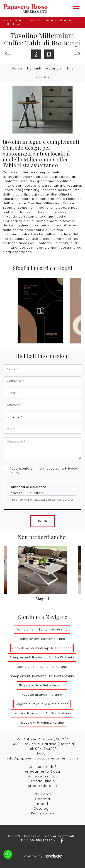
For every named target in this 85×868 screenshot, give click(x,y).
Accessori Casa (25, 20)
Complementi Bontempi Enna (42, 639)
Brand (43, 804)
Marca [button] (17, 68)
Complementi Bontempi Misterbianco (42, 648)
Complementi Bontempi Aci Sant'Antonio (42, 657)
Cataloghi (43, 809)
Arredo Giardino (42, 786)
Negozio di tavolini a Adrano (42, 723)
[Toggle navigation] (76, 8)
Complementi (47, 20)
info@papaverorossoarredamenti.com (42, 758)
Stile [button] (70, 68)
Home (7, 20)
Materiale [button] (54, 68)
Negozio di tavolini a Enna (42, 695)
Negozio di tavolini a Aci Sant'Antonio (42, 713)
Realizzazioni (43, 813)
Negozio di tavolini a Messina (42, 685)
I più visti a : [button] (43, 77)
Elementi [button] (34, 68)
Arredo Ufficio (43, 781)
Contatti (43, 799)
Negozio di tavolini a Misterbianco (42, 704)
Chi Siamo (43, 794)
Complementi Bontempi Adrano (42, 667)
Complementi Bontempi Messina (42, 629)
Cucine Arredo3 (43, 767)
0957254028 (46, 749)
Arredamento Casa (42, 772)
